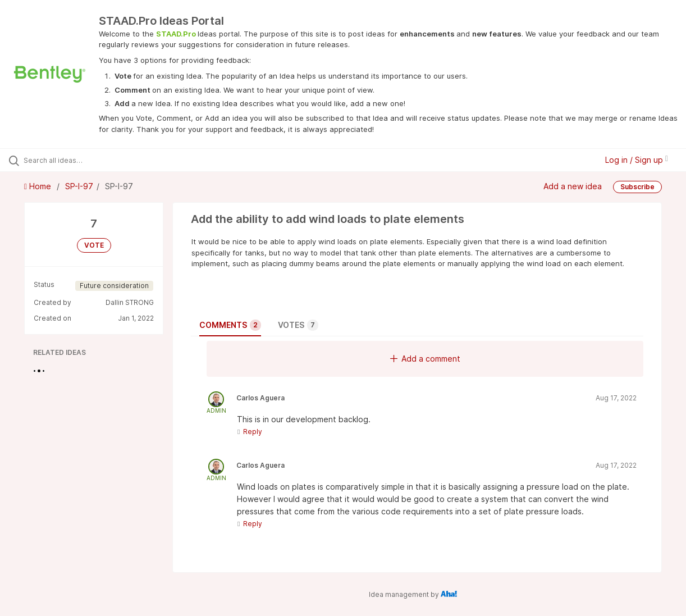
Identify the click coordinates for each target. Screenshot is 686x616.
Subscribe (637, 187)
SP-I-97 (79, 186)
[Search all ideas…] (83, 160)
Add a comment (425, 359)
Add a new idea (573, 186)
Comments (230, 325)
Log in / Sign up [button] (637, 160)
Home (39, 186)
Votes (298, 325)
